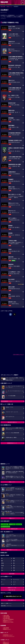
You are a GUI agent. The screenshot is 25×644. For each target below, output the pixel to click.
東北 (14, 563)
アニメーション (16, 580)
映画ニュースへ (12, 482)
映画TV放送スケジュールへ (12, 550)
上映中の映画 (6, 615)
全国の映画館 (6, 628)
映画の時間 (3, 7)
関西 (2, 561)
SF (2, 582)
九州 (2, 570)
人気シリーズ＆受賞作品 (8, 619)
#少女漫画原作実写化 (5, 527)
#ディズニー (19, 524)
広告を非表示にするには (18, 355)
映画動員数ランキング (8, 635)
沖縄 (14, 570)
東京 (2, 558)
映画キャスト (9, 7)
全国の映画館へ (12, 574)
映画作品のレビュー (7, 621)
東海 (14, 561)
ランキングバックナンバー (9, 636)
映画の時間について (12, 600)
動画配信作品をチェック (12, 443)
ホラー (14, 584)
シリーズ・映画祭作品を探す (12, 529)
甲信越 (2, 566)
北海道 (2, 563)
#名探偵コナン (12, 524)
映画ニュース (6, 642)
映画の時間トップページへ (6, 606)
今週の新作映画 (6, 617)
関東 (14, 558)
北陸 (14, 566)
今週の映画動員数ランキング (6, 401)
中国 (2, 568)
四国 (14, 568)
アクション (3, 580)
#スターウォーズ (4, 524)
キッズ (14, 582)
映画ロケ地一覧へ (12, 590)
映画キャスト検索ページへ (6, 603)
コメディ (3, 584)
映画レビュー (12, 518)
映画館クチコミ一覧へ (12, 588)
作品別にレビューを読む (8, 622)
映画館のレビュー (7, 629)
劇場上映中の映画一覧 (12, 422)
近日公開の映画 (6, 618)
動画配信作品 (6, 643)
